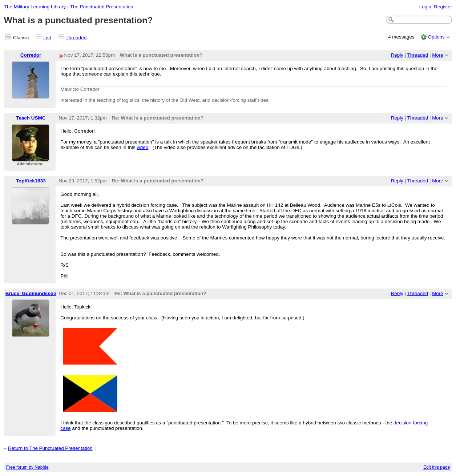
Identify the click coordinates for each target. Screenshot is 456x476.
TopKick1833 (31, 181)
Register (443, 7)
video (142, 147)
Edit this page (437, 467)
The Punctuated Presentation (102, 7)
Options (436, 37)
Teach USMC (31, 118)
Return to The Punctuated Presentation (50, 448)
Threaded (76, 38)
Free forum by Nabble (27, 467)
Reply (397, 55)
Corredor (31, 55)
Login (425, 7)
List (47, 38)
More (438, 55)
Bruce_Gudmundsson (31, 293)
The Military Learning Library (35, 7)
